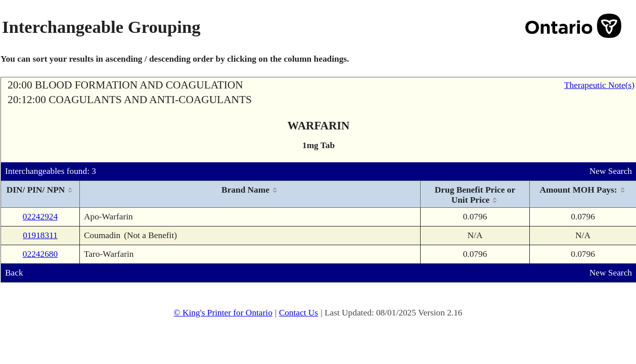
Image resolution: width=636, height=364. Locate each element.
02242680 (40, 254)
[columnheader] (40, 194)
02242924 (40, 217)
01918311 (40, 235)
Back (14, 273)
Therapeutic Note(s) (599, 85)
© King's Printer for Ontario (223, 313)
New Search (611, 171)
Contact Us (299, 313)
